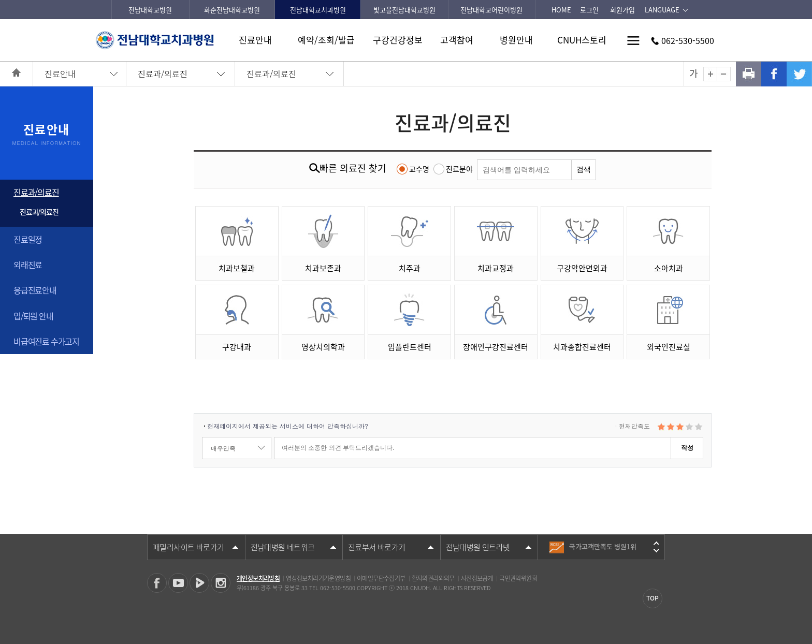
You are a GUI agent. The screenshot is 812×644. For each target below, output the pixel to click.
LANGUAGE (662, 10)
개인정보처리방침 (258, 578)
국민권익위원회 (518, 578)
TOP (653, 598)
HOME (561, 10)
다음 (656, 551)
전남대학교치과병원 (318, 10)
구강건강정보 (398, 40)
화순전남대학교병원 (232, 10)
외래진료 (28, 265)
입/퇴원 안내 (33, 316)
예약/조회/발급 (326, 40)
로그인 (589, 10)
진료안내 (255, 40)
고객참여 (457, 40)
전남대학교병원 (150, 10)
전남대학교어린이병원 (491, 10)
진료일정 (28, 239)
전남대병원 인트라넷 (478, 547)
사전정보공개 (477, 578)
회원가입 (622, 10)
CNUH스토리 (582, 40)
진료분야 (459, 169)
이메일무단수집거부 (381, 578)
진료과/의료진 (163, 74)
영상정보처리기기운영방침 (318, 578)
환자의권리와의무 (433, 578)
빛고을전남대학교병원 (404, 10)
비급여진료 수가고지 (46, 341)
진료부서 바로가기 (377, 547)
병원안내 (516, 40)
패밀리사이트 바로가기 (188, 547)
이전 (656, 543)
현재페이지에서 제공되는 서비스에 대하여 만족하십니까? (288, 426)
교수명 (419, 169)
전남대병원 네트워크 (283, 547)
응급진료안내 (35, 290)
